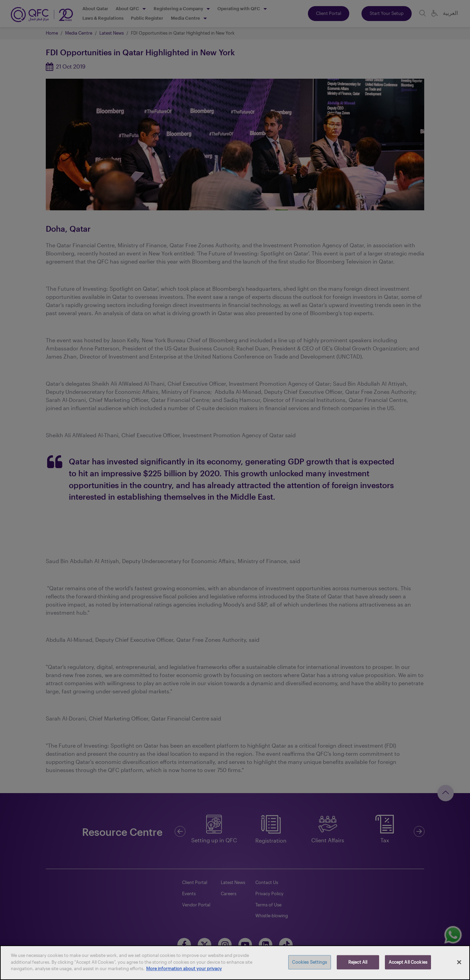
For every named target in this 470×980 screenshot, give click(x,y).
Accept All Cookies (408, 962)
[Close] (459, 962)
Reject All (358, 962)
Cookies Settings (309, 962)
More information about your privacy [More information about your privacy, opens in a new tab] (184, 968)
